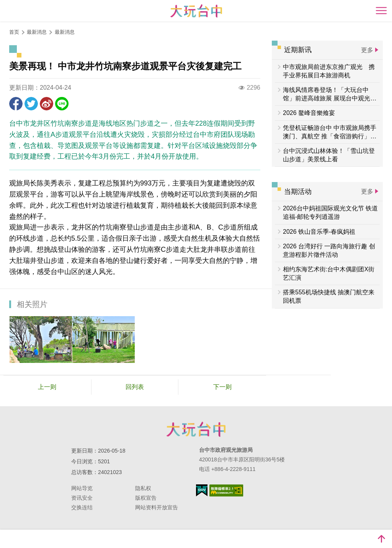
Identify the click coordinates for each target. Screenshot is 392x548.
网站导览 (82, 488)
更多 (367, 50)
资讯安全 (82, 498)
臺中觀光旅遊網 (196, 11)
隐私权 (143, 488)
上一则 (47, 387)
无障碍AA (226, 491)
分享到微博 (47, 104)
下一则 (222, 387)
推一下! (31, 104)
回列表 (135, 387)
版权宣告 (146, 498)
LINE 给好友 (62, 104)
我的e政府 (202, 490)
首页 (14, 32)
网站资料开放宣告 (157, 507)
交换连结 (82, 507)
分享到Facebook (16, 104)
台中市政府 (196, 429)
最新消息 (65, 32)
